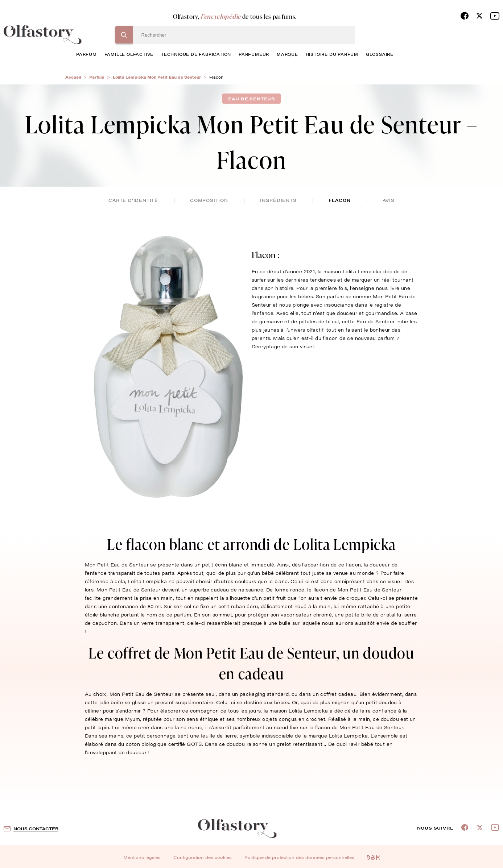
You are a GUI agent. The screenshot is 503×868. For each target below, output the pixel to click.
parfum (86, 54)
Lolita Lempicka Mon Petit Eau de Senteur (157, 77)
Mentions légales (142, 857)
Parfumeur (254, 54)
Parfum (97, 77)
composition (209, 200)
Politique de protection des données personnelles (299, 857)
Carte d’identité (133, 200)
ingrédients (278, 200)
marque (287, 54)
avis (389, 200)
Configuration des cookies (203, 857)
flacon (340, 200)
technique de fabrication (196, 54)
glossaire (380, 54)
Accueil (73, 77)
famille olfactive (129, 54)
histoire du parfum (332, 54)
